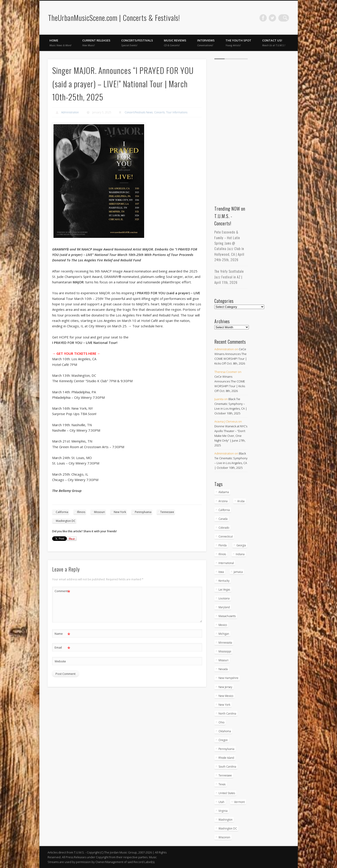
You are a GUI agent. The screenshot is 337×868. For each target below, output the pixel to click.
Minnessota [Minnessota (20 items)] (225, 643)
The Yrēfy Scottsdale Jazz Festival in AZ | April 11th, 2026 (229, 277)
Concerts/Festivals (137, 43)
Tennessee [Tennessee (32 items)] (225, 775)
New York (120, 512)
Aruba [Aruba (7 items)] (241, 501)
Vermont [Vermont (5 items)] (239, 802)
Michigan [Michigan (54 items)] (224, 634)
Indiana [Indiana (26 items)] (240, 554)
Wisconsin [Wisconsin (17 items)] (224, 837)
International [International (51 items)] (226, 563)
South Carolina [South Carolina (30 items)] (227, 767)
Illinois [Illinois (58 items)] (222, 554)
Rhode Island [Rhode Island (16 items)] (226, 758)
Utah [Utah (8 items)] (221, 802)
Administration (70, 112)
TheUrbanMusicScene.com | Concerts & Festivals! (114, 18)
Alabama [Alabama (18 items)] (224, 492)
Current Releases (96, 43)
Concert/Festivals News (139, 112)
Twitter (276, 18)
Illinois (81, 512)
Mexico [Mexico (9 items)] (223, 625)
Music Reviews (175, 43)
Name (62, 634)
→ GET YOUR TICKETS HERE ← (76, 353)
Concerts (159, 112)
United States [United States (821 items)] (227, 793)
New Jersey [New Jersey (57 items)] (225, 687)
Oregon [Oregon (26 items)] (223, 740)
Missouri (99, 512)
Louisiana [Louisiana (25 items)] (224, 598)
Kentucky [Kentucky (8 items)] (224, 581)
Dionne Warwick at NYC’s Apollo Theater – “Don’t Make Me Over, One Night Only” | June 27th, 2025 (231, 436)
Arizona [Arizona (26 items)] (223, 501)
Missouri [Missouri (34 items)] (223, 660)
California (62, 512)
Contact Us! (274, 43)
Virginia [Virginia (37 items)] (223, 811)
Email (62, 648)
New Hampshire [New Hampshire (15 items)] (228, 678)
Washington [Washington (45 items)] (225, 820)
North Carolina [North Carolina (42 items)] (227, 714)
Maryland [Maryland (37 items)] (224, 607)
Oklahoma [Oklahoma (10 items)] (225, 731)
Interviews (206, 43)
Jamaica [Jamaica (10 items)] (238, 572)
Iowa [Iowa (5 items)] (221, 572)
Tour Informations (177, 112)
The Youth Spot (238, 43)
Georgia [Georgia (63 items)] (241, 545)
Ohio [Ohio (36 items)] (221, 722)
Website (60, 661)
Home (60, 43)
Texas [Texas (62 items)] (222, 784)
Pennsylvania (143, 512)
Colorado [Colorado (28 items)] (224, 528)
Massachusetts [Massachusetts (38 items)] (227, 616)
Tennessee (167, 512)
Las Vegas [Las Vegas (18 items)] (224, 590)
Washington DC (66, 521)
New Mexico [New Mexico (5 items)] (226, 696)
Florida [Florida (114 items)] (223, 545)
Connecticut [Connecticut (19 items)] (226, 536)
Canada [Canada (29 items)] (223, 519)
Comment (62, 591)
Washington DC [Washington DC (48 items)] (228, 828)
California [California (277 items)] (224, 510)
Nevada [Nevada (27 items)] (223, 669)
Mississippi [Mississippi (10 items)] (225, 651)
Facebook (267, 18)
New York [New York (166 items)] (224, 705)
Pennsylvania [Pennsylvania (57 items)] (226, 749)
